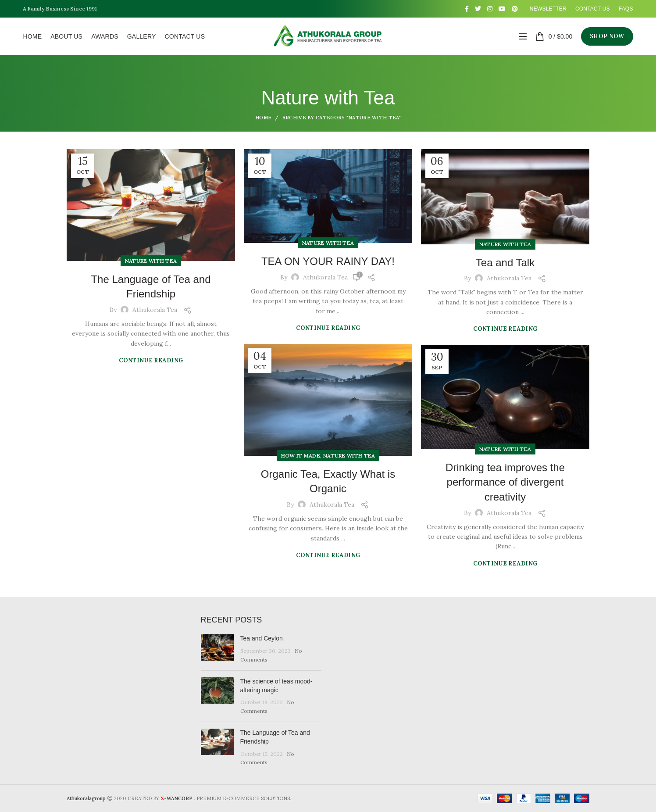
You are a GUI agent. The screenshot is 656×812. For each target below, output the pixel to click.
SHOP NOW (607, 36)
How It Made (301, 456)
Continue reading (151, 360)
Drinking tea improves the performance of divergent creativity (505, 482)
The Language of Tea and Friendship (151, 287)
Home (263, 118)
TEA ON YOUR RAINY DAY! (328, 261)
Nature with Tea (151, 261)
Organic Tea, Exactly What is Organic (328, 481)
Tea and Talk (505, 263)
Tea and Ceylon (262, 638)
